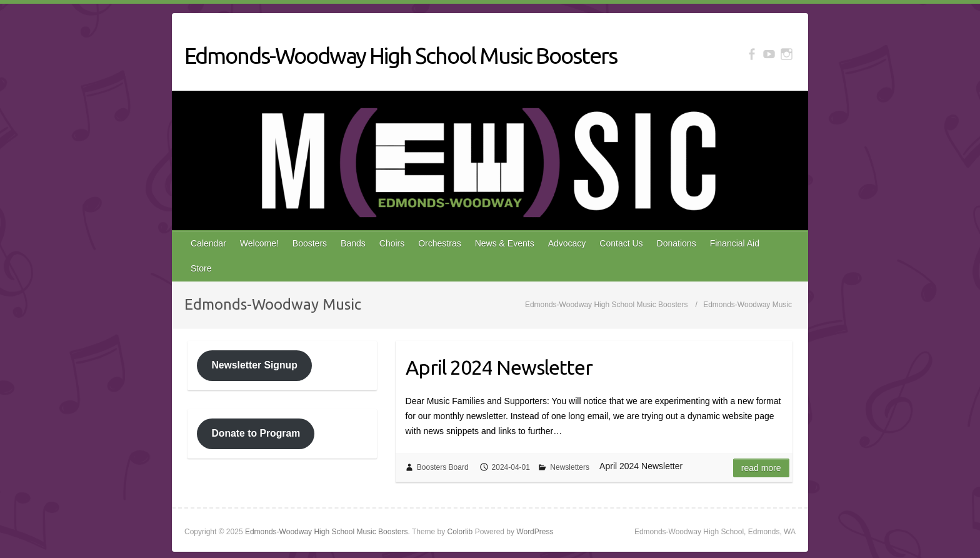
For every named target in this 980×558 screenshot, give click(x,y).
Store (201, 268)
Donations (677, 243)
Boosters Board (443, 467)
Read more (761, 468)
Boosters (310, 243)
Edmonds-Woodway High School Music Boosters (401, 55)
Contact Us (621, 243)
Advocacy (567, 243)
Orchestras (439, 243)
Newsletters (570, 467)
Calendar (208, 243)
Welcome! (259, 243)
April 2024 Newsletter (499, 367)
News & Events (505, 243)
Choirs (392, 243)
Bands (353, 243)
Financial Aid (735, 243)
